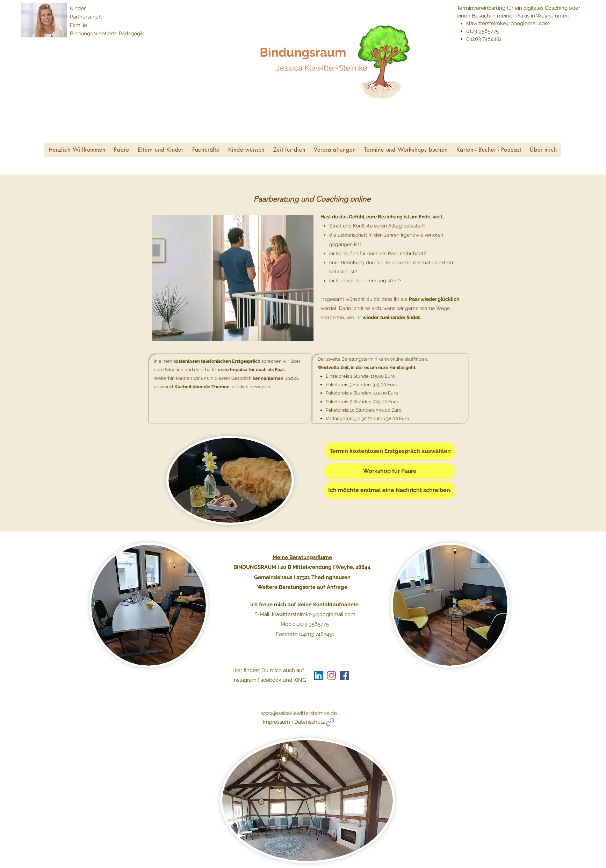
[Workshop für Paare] (390, 471)
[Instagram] (331, 675)
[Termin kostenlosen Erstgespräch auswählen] (390, 451)
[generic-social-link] (344, 675)
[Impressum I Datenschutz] (323, 722)
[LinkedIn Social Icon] (318, 675)
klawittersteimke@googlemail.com (508, 23)
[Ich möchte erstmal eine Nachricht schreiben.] (390, 490)
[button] (122, 150)
